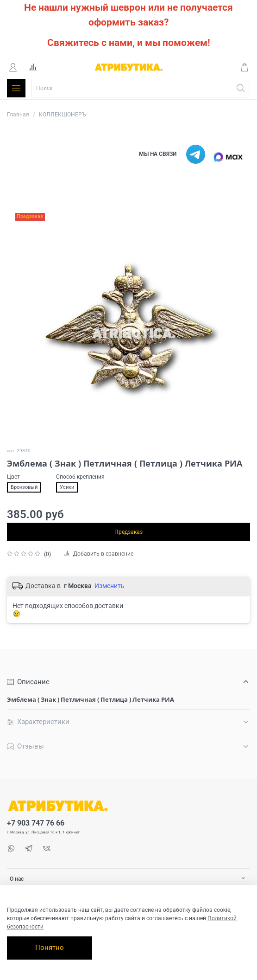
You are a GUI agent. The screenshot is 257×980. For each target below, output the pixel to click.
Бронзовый (24, 487)
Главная (18, 115)
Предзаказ (128, 532)
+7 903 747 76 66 (36, 823)
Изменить (110, 586)
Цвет (13, 477)
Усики (67, 487)
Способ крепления (80, 477)
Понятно (50, 948)
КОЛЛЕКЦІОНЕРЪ (63, 115)
